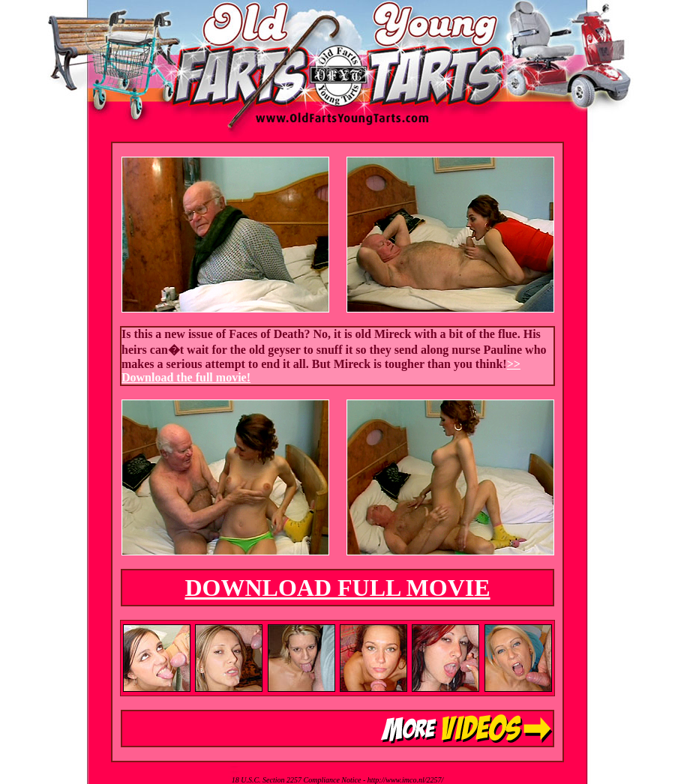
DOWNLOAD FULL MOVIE (337, 588)
